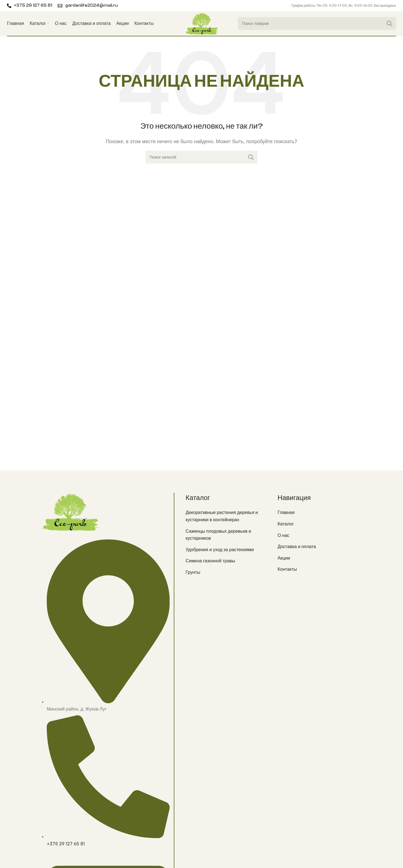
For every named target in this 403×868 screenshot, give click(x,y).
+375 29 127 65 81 (33, 5)
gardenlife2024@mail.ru (92, 5)
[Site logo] (201, 23)
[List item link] (227, 516)
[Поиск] (317, 23)
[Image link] (70, 511)
